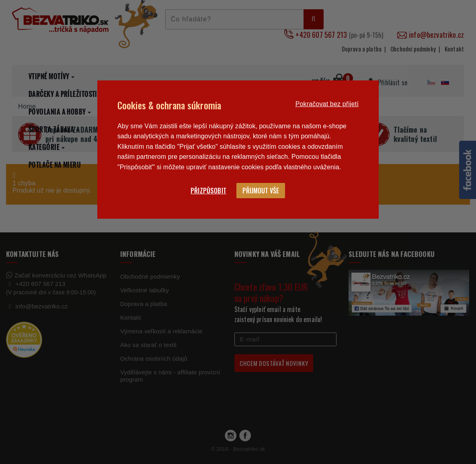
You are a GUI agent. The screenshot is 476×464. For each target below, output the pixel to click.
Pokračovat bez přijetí (327, 104)
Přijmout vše (261, 191)
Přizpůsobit (208, 191)
